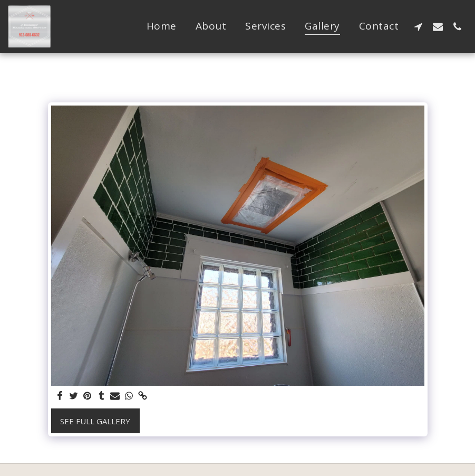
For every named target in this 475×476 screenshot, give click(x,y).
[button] (418, 26)
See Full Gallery (95, 421)
